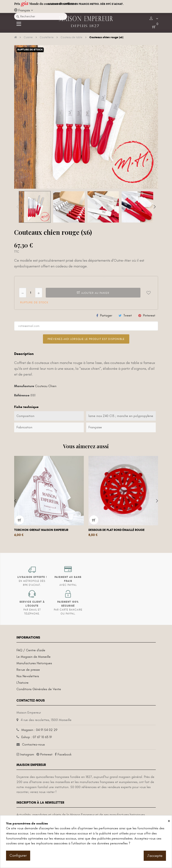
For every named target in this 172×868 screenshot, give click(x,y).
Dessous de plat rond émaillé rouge (117, 530)
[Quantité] (31, 293)
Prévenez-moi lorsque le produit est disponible (86, 339)
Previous (18, 207)
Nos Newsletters (28, 676)
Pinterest (149, 315)
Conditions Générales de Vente (39, 689)
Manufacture (24, 386)
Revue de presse (28, 670)
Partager (106, 315)
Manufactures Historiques (34, 663)
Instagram (27, 754)
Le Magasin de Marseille (34, 657)
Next (155, 207)
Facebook (65, 754)
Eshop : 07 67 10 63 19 (37, 737)
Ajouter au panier (93, 293)
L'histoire (23, 683)
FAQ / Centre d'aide (31, 650)
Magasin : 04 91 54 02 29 (39, 730)
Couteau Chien (46, 386)
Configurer (18, 855)
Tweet (128, 315)
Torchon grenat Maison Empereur (41, 530)
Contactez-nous (33, 744)
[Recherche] (41, 16)
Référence (22, 395)
